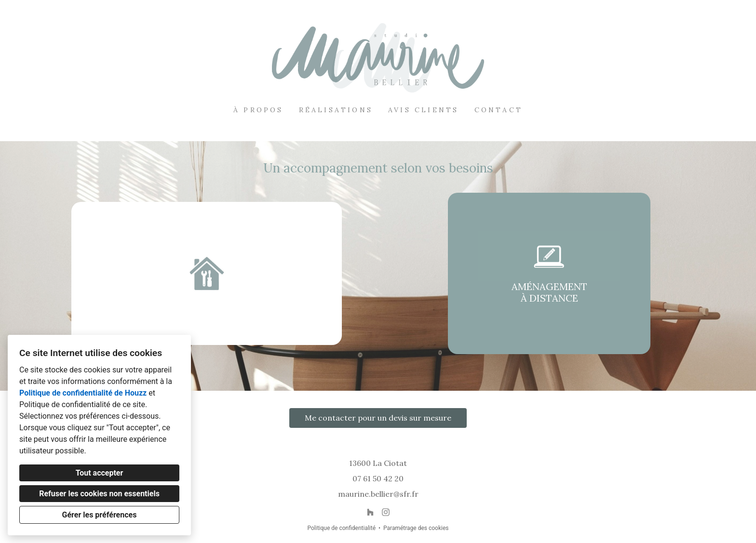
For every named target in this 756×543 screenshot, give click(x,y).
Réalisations (336, 110)
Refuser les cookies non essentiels (99, 494)
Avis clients (423, 110)
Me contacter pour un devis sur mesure (378, 418)
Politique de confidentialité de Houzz (83, 393)
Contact (499, 110)
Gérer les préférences (100, 515)
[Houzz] (370, 512)
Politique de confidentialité (341, 528)
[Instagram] (386, 512)
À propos (258, 110)
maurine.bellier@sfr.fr (378, 494)
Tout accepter (100, 473)
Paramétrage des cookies (416, 528)
